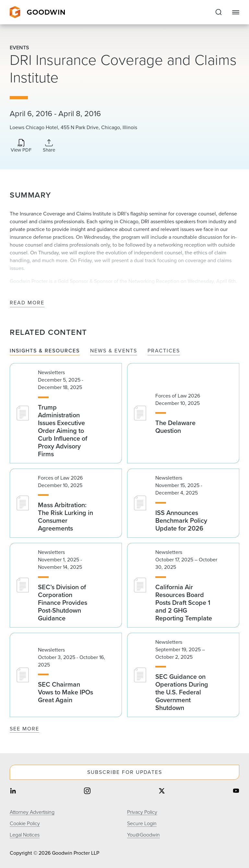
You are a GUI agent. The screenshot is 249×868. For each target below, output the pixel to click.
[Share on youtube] (236, 792)
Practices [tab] (164, 351)
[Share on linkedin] (13, 792)
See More (24, 729)
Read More (27, 303)
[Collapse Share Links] (49, 146)
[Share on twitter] (162, 792)
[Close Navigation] (236, 12)
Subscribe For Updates (125, 772)
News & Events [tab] (114, 351)
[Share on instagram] (87, 792)
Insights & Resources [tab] (45, 351)
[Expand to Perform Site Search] (219, 12)
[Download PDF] (21, 146)
